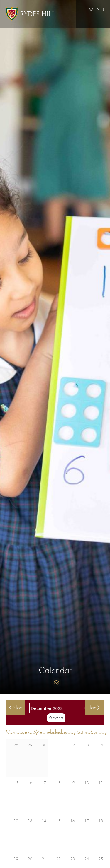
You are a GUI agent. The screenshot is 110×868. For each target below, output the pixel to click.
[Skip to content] (55, 683)
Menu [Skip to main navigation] (96, 14)
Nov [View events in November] (16, 707)
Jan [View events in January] (95, 707)
